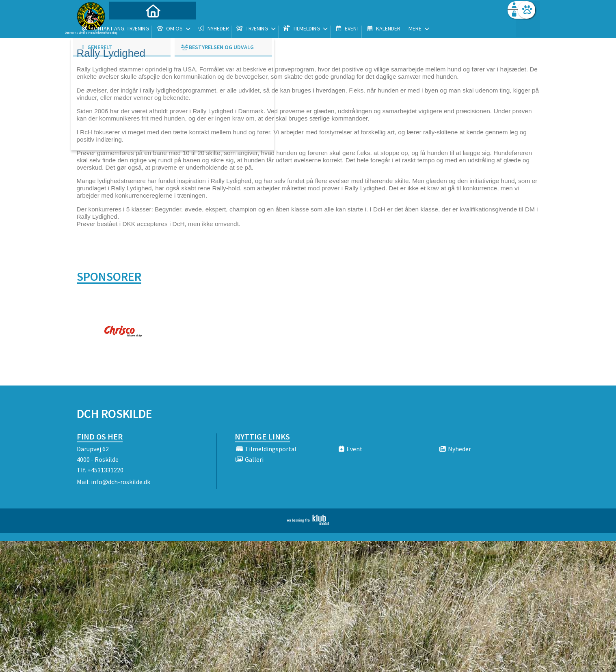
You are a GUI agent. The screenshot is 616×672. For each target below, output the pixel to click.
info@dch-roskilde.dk (121, 482)
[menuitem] (128, 27)
